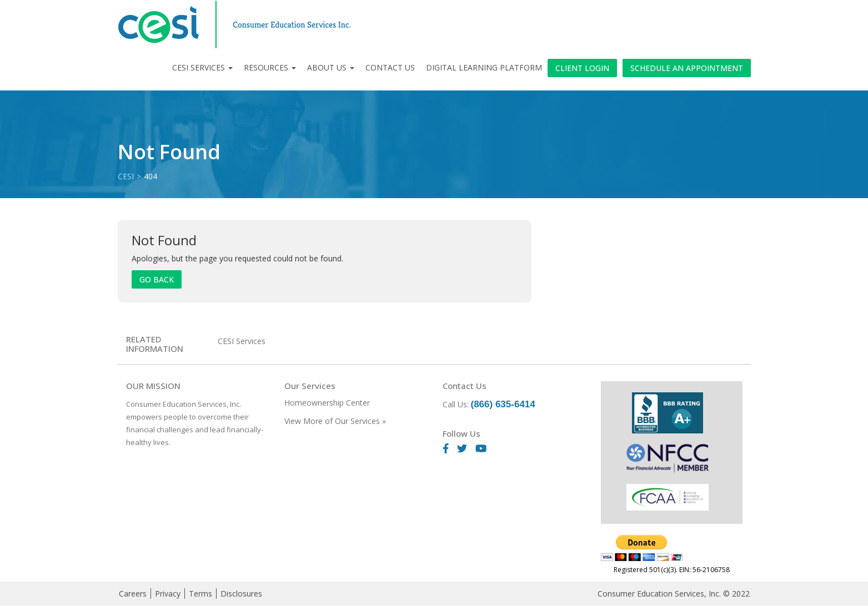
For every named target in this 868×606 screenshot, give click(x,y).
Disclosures (241, 594)
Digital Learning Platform (484, 67)
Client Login (582, 68)
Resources (270, 67)
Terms (200, 594)
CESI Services (202, 67)
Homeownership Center (327, 403)
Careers (133, 594)
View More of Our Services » (335, 421)
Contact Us (390, 67)
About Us (331, 67)
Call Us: (489, 404)
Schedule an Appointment (687, 68)
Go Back (157, 279)
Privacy (168, 594)
